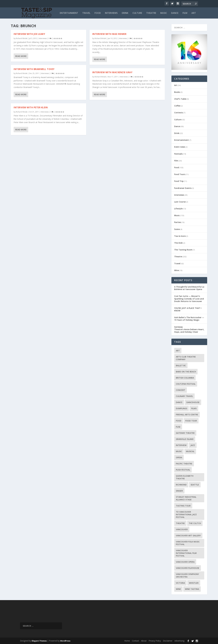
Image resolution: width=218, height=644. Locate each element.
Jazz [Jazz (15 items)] (193, 445)
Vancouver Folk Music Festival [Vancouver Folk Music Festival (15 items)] (188, 543)
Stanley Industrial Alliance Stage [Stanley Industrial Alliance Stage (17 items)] (186, 498)
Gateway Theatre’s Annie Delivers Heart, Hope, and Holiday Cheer (189, 329)
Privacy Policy (155, 641)
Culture (137, 13)
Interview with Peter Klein (31, 107)
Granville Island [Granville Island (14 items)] (185, 439)
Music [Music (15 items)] (179, 451)
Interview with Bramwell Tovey (34, 69)
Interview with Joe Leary (29, 34)
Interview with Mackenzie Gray (112, 72)
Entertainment (69, 13)
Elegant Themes (39, 641)
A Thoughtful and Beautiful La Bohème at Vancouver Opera (189, 288)
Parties (178, 222)
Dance (175, 13)
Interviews (111, 13)
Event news (180, 147)
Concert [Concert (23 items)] (181, 390)
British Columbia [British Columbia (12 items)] (185, 378)
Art (194, 13)
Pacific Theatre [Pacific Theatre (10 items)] (184, 464)
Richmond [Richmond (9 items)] (181, 485)
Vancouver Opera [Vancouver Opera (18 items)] (185, 562)
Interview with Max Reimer (109, 34)
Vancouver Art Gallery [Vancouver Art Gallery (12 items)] (188, 536)
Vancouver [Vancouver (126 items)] (182, 529)
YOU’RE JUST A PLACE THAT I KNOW (188, 309)
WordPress (65, 641)
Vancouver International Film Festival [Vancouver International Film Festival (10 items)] (186, 553)
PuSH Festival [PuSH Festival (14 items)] (183, 470)
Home (127, 641)
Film (185, 13)
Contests (179, 113)
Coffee (177, 106)
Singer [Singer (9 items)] (179, 491)
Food (98, 13)
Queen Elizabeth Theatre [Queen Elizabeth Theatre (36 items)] (185, 477)
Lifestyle (178, 209)
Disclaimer (168, 641)
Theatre (151, 13)
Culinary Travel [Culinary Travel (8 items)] (184, 396)
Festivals (178, 154)
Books (177, 92)
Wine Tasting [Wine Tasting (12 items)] (192, 589)
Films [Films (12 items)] (194, 408)
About (144, 641)
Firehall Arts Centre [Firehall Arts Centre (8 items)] (187, 415)
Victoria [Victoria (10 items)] (180, 583)
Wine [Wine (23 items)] (178, 589)
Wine (177, 270)
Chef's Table (180, 99)
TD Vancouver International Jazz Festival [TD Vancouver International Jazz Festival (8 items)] (186, 514)
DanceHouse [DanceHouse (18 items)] (193, 402)
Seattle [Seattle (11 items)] (195, 485)
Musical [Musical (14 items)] (190, 451)
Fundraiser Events (183, 188)
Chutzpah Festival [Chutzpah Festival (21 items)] (186, 384)
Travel (86, 13)
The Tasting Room (183, 250)
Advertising (179, 641)
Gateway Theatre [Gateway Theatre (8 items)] (185, 433)
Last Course (180, 202)
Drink (125, 13)
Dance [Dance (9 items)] (179, 402)
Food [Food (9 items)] (179, 421)
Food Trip (179, 181)
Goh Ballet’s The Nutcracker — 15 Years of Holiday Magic (189, 319)
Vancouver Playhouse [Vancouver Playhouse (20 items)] (188, 568)
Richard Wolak (22, 38)
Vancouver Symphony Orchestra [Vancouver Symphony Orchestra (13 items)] (187, 575)
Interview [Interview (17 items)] (181, 445)
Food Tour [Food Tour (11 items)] (191, 421)
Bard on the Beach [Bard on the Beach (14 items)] (186, 372)
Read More (21, 56)
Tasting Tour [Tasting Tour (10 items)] (183, 506)
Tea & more (180, 236)
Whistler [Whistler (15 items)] (194, 583)
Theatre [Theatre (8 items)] (180, 523)
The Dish (178, 243)
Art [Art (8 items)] (178, 351)
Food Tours (180, 174)
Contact (135, 641)
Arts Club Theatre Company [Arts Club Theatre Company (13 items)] (186, 358)
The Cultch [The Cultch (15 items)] (195, 523)
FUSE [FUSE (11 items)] (178, 427)
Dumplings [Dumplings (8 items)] (182, 408)
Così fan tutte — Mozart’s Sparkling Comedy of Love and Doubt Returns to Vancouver (189, 299)
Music (164, 13)
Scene (177, 229)
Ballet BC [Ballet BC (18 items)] (181, 365)
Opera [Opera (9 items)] (179, 457)
